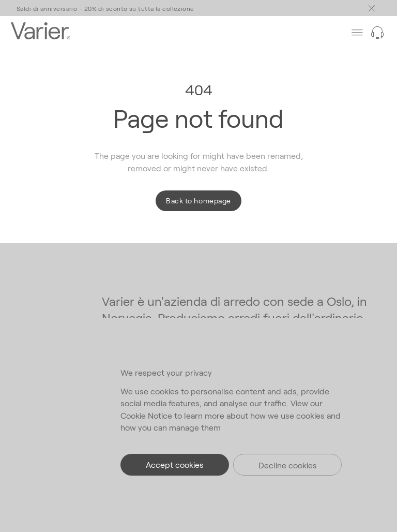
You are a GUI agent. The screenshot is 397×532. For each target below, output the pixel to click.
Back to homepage (198, 201)
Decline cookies (288, 465)
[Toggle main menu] (372, 8)
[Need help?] (377, 33)
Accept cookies (175, 464)
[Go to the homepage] (41, 32)
